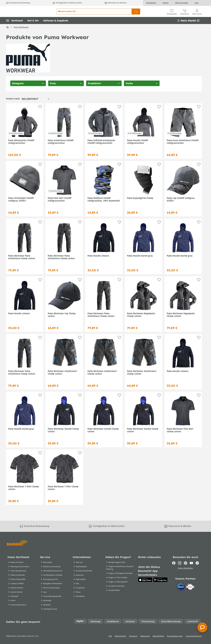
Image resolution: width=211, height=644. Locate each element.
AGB (110, 636)
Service (166, 3)
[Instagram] (180, 563)
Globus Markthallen (185, 569)
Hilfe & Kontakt (182, 3)
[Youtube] (191, 563)
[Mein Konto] (197, 15)
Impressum (133, 636)
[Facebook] (174, 563)
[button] (14, 27)
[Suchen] (136, 15)
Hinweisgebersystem (175, 636)
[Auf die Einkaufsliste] (40, 113)
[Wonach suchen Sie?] (94, 15)
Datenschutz (145, 636)
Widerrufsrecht (120, 636)
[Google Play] (160, 580)
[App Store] (145, 580)
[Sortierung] (36, 105)
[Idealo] (181, 587)
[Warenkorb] (185, 15)
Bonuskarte (151, 3)
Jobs (196, 3)
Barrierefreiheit (158, 636)
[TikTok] (197, 563)
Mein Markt (188, 27)
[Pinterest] (186, 563)
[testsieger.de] (190, 587)
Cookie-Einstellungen (194, 636)
